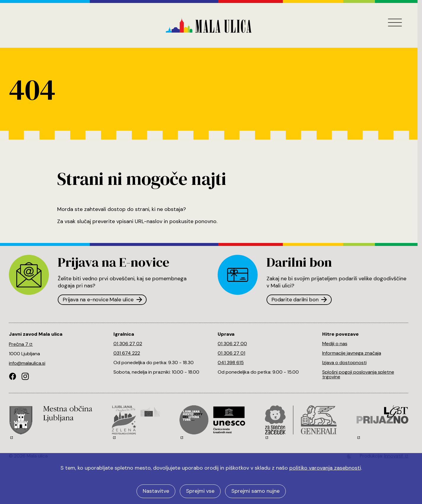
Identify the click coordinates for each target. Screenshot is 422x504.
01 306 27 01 (231, 353)
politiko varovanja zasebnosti (325, 468)
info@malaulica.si (27, 363)
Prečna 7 (21, 344)
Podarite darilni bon (299, 300)
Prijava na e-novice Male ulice (102, 300)
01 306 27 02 (128, 344)
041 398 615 (231, 363)
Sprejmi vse (200, 491)
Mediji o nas (335, 344)
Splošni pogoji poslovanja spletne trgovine (358, 374)
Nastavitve (156, 491)
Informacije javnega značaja (352, 353)
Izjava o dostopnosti (344, 363)
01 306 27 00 (232, 344)
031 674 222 (127, 353)
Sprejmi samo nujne (255, 491)
